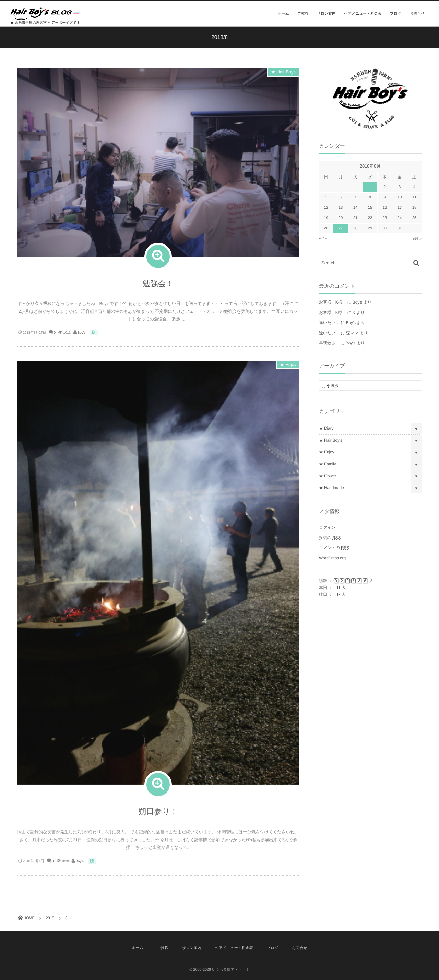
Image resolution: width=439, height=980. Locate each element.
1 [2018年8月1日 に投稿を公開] (370, 187)
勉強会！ (158, 283)
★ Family (328, 464)
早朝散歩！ (329, 343)
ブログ (396, 14)
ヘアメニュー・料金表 (363, 14)
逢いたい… (329, 323)
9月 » (417, 239)
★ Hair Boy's (284, 72)
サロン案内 (326, 14)
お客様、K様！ (333, 302)
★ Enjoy (288, 368)
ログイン (327, 527)
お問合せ (417, 14)
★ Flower (328, 476)
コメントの (334, 548)
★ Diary (326, 428)
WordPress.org (332, 558)
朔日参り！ (158, 815)
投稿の (330, 538)
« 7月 (323, 239)
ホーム (283, 14)
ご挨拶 (303, 14)
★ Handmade (331, 488)
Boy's (81, 333)
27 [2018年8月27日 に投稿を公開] (341, 228)
